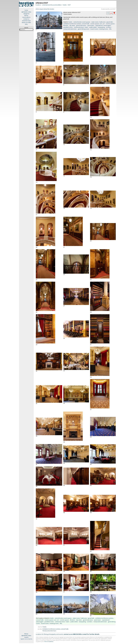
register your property (26, 639)
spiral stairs (91, 25)
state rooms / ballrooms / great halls (102, 22)
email (85, 634)
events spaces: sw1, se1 (98, 24)
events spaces (110, 24)
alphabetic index (26, 12)
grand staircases (81, 25)
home (26, 10)
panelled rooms (68, 27)
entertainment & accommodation (52, 5)
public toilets (93, 27)
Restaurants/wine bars (49, 631)
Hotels (45, 627)
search (26, 637)
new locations (26, 17)
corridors (109, 27)
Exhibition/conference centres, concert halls (56, 629)
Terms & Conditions (49, 642)
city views (72, 25)
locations (38, 5)
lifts (110, 29)
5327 (69, 5)
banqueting (101, 27)
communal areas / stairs (81, 27)
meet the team (26, 21)
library (26, 15)
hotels (65, 5)
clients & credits (26, 22)
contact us (26, 19)
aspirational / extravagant (103, 25)
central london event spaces (82, 22)
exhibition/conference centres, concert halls (76, 24)
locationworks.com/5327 (108, 9)
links (26, 24)
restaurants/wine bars (70, 29)
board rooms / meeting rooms (99, 29)
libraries (66, 25)
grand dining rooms (84, 29)
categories (26, 14)
